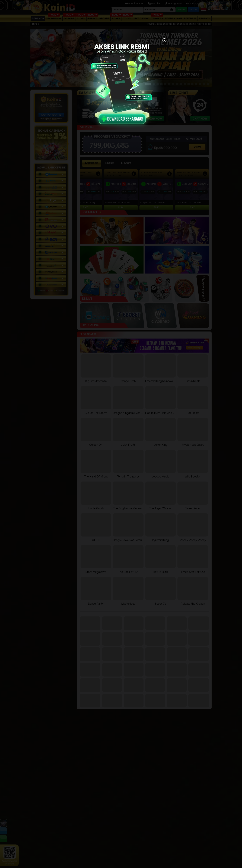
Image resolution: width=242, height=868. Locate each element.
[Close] (164, 41)
